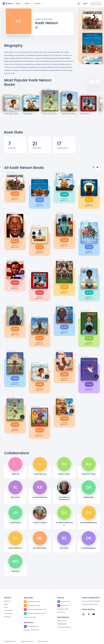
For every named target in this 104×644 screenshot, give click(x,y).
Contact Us (8, 614)
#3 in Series (20, 277)
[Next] (97, 83)
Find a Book (62, 621)
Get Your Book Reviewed (91, 601)
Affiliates (7, 617)
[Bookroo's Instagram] (83, 614)
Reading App (62, 624)
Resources (61, 612)
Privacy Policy (43, 641)
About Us (8, 601)
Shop (19, 4)
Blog (6, 604)
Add (15, 195)
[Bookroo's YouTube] (94, 614)
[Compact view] (97, 169)
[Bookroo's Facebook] (88, 614)
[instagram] (36, 29)
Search (96, 4)
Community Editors (64, 627)
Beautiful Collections (31, 630)
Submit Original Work (90, 604)
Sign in (85, 4)
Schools (38, 4)
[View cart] (79, 4)
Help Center (9, 611)
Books (28, 4)
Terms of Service (27, 641)
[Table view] (93, 169)
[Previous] (91, 83)
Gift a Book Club (30, 617)
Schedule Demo (63, 609)
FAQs (6, 607)
